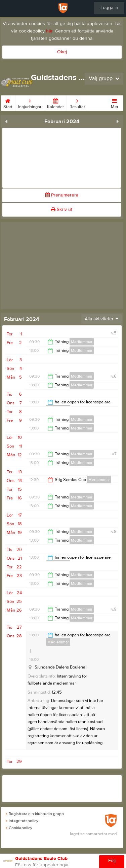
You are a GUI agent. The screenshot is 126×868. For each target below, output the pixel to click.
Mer (115, 102)
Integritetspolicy (22, 821)
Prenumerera (62, 195)
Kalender (55, 102)
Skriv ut (62, 210)
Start (8, 102)
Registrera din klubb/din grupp (35, 814)
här (49, 31)
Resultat (77, 102)
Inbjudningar (30, 102)
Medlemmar (82, 342)
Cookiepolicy (19, 828)
